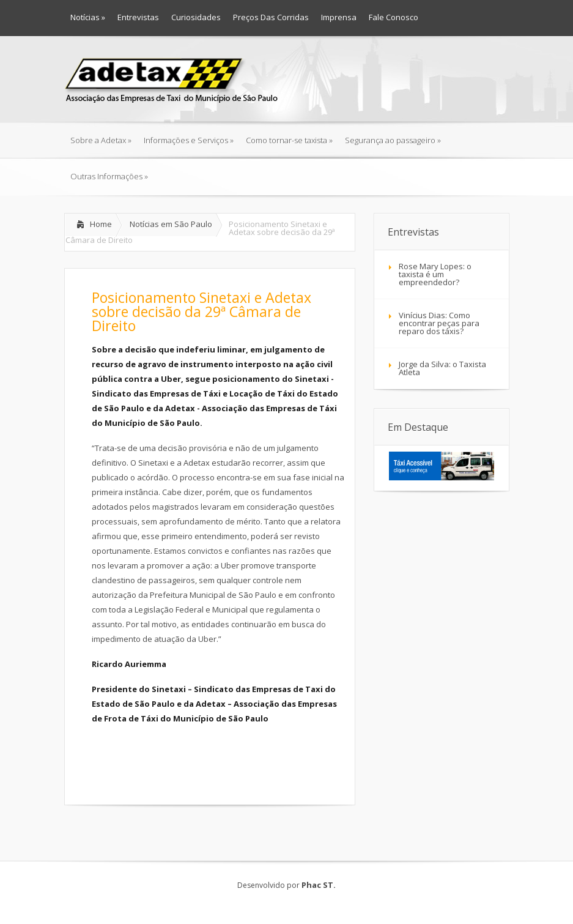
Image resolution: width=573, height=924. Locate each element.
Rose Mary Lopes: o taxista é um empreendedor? (435, 274)
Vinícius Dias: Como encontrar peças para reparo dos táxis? (439, 323)
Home (101, 224)
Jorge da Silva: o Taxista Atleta (442, 368)
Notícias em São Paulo (171, 224)
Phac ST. (319, 885)
